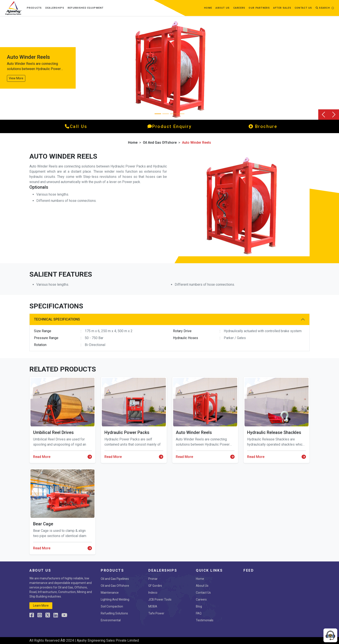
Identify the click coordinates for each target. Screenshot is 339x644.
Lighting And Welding (115, 599)
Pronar (153, 579)
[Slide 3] (181, 114)
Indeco (153, 593)
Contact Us (203, 593)
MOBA (153, 606)
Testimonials (205, 620)
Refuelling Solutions (114, 613)
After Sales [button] (282, 8)
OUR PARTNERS (259, 8)
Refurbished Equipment (86, 8)
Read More (62, 457)
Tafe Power (156, 613)
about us (223, 8)
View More (16, 78)
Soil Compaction (112, 606)
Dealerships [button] (55, 8)
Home (208, 8)
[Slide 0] (158, 114)
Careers (239, 8)
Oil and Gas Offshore (160, 143)
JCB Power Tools (160, 599)
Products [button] (34, 8)
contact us (303, 8)
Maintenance (110, 593)
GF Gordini (155, 586)
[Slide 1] (166, 114)
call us (76, 126)
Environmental (111, 620)
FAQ (199, 613)
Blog (199, 606)
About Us (202, 586)
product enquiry (170, 126)
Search (323, 8)
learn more (41, 606)
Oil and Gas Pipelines (115, 579)
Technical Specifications (57, 319)
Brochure (263, 126)
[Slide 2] (173, 114)
